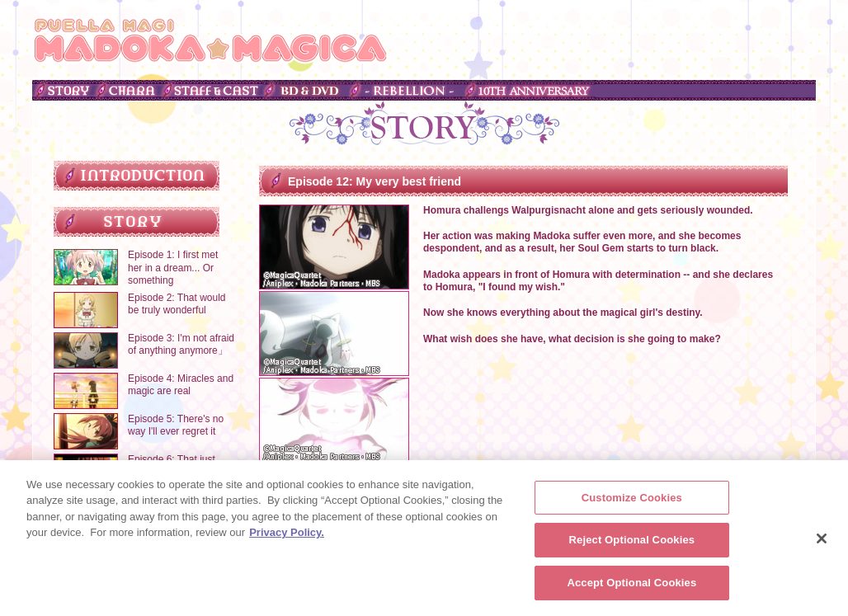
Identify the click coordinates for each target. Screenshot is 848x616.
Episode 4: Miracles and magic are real (181, 385)
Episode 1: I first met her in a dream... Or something (173, 268)
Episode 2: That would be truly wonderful (177, 304)
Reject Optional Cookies (632, 545)
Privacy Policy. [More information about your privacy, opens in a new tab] (287, 537)
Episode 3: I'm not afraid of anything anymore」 (181, 345)
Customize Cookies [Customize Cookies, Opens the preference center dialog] (632, 502)
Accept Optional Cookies (631, 588)
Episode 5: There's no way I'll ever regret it (176, 426)
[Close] (822, 543)
